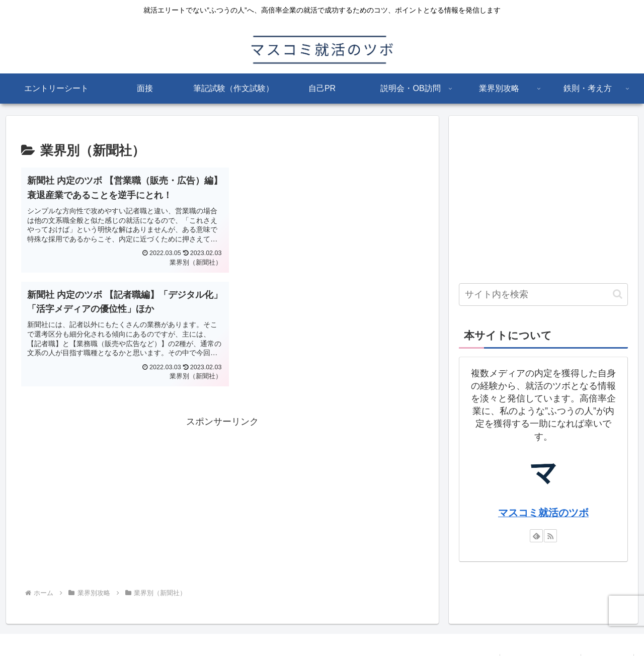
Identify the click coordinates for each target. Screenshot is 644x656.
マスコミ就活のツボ (543, 513)
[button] (618, 294)
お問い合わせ (607, 624)
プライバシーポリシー (540, 624)
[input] (543, 295)
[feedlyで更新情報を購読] (536, 536)
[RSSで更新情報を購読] (550, 536)
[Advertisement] (222, 387)
